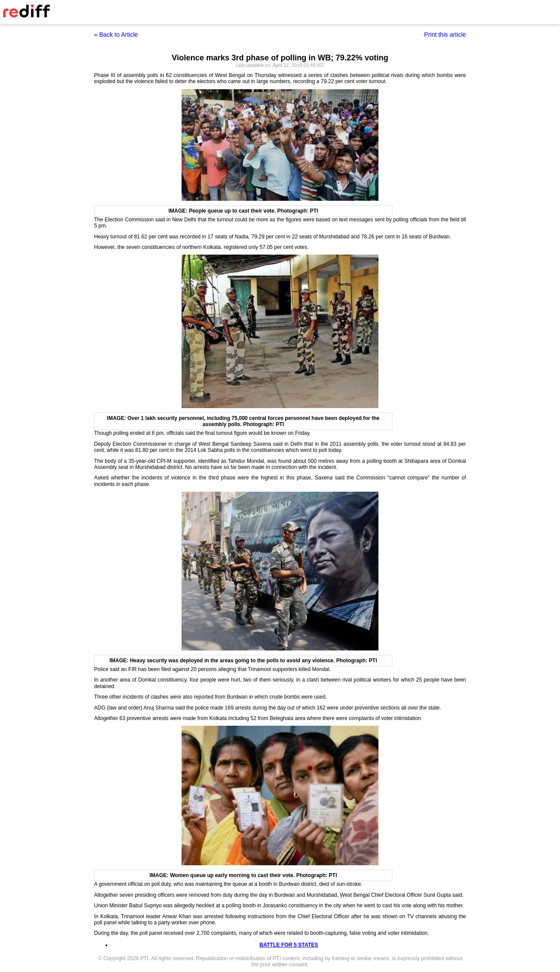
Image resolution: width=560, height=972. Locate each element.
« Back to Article (116, 35)
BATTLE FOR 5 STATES (289, 945)
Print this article (445, 35)
